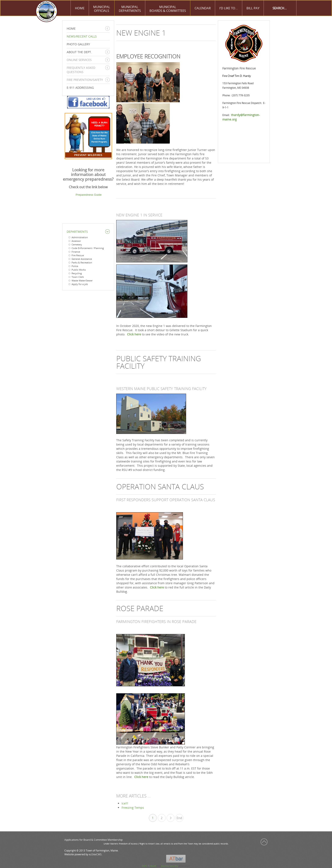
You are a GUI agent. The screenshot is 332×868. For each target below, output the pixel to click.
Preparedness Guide (89, 195)
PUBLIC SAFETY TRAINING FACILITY (159, 362)
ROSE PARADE (140, 608)
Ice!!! (125, 803)
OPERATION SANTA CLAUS (160, 487)
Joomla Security (170, 866)
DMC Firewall (149, 866)
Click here (134, 334)
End (179, 818)
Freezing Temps (133, 808)
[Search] (280, 8)
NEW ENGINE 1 (141, 33)
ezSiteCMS (95, 854)
